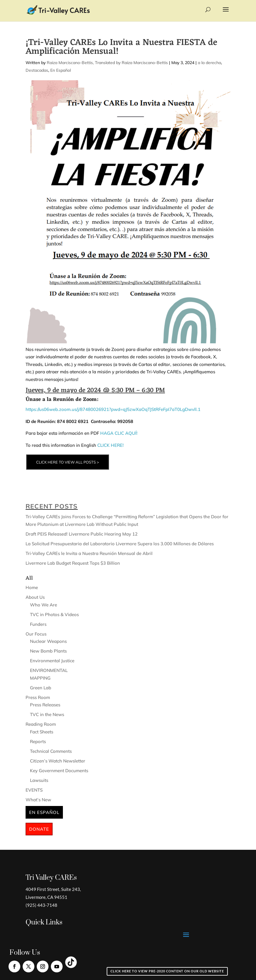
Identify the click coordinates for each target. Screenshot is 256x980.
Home (32, 587)
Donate (39, 829)
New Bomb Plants (48, 651)
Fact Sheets (42, 732)
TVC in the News (47, 714)
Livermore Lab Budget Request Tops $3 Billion (73, 563)
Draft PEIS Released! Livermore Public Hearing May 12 (82, 534)
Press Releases (45, 705)
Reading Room (41, 724)
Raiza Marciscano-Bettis (70, 63)
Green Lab (41, 688)
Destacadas (37, 70)
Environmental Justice (52, 661)
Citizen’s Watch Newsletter (58, 761)
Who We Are (43, 605)
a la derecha (209, 63)
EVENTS (34, 790)
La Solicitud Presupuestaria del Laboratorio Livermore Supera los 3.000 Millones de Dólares (120, 544)
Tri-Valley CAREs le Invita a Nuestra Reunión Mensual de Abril (89, 553)
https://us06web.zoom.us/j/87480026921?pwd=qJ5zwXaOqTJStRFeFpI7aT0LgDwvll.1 (113, 409)
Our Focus (36, 634)
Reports (38, 741)
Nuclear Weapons (48, 641)
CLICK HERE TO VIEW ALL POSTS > (68, 462)
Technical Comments (51, 751)
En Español (61, 70)
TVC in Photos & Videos (54, 614)
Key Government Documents (59, 771)
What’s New (38, 800)
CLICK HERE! (111, 445)
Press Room (38, 697)
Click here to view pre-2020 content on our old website (167, 971)
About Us (35, 597)
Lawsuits (39, 780)
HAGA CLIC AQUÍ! (119, 433)
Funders (38, 624)
